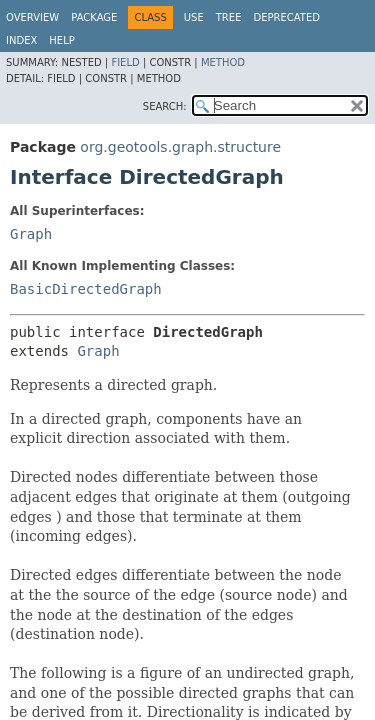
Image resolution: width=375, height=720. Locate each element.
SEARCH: (165, 106)
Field (125, 62)
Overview (32, 17)
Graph (31, 234)
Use (194, 17)
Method (223, 62)
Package (94, 17)
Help (61, 40)
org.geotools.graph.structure (180, 147)
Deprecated (286, 17)
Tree (229, 17)
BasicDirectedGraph (86, 289)
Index (21, 40)
